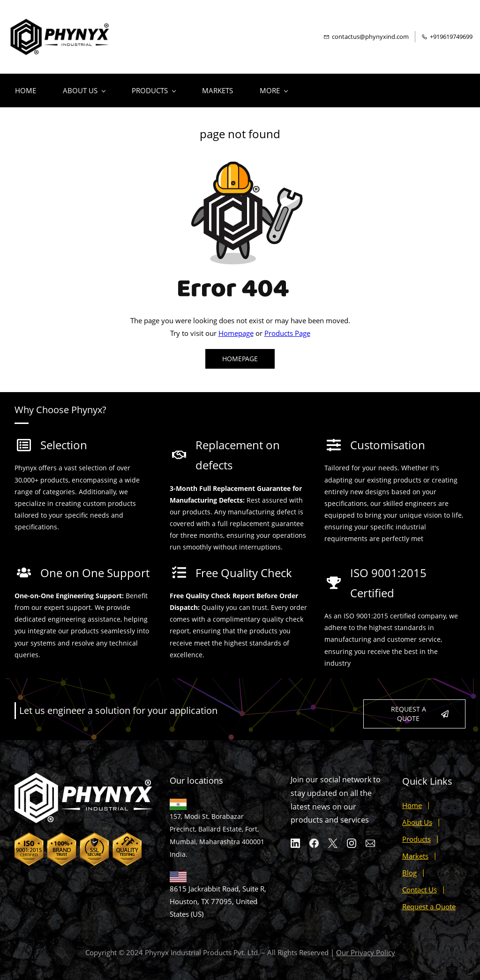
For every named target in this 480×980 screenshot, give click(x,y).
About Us (417, 817)
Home (412, 801)
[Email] (370, 839)
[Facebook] (314, 839)
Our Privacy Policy (366, 948)
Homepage (236, 328)
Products (416, 834)
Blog (409, 868)
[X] (333, 839)
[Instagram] (352, 839)
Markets (415, 851)
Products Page (287, 328)
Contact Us (420, 885)
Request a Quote (429, 902)
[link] (240, 155)
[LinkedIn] (295, 839)
